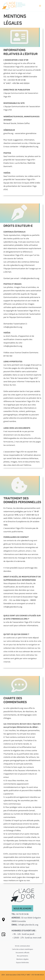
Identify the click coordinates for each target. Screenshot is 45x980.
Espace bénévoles (22, 962)
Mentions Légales (22, 959)
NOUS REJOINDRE (22, 908)
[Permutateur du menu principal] (40, 6)
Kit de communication (22, 946)
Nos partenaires (23, 956)
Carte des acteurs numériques (23, 949)
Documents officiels (23, 953)
